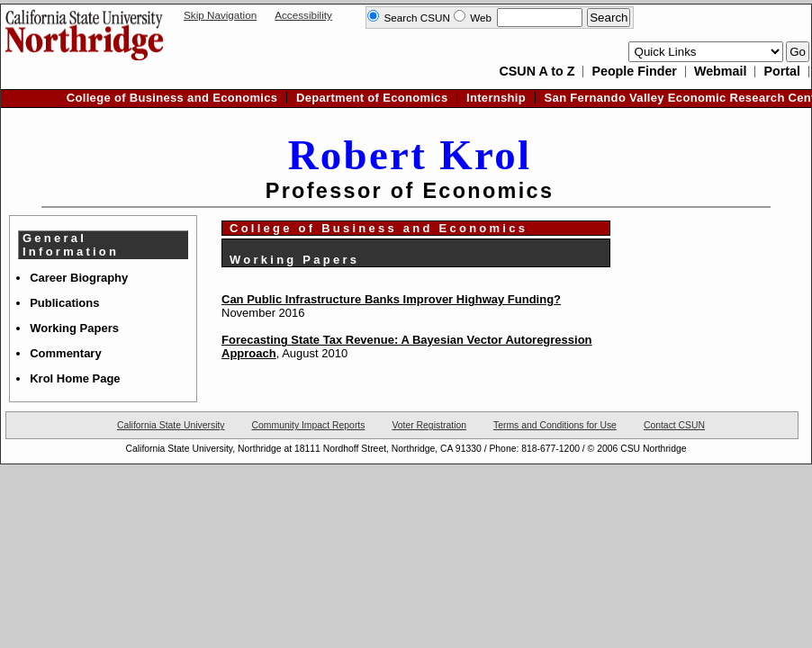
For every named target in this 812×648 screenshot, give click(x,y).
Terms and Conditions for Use (555, 425)
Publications (64, 303)
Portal (782, 71)
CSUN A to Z (537, 71)
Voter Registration (429, 425)
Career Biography (79, 278)
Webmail (721, 71)
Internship (496, 98)
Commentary (65, 353)
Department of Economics (372, 98)
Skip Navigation (220, 15)
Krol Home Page (75, 378)
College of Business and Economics (172, 98)
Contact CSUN (674, 425)
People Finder (634, 71)
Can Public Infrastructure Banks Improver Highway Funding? (391, 299)
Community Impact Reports (309, 425)
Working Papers (74, 328)
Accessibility (303, 15)
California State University (171, 425)
